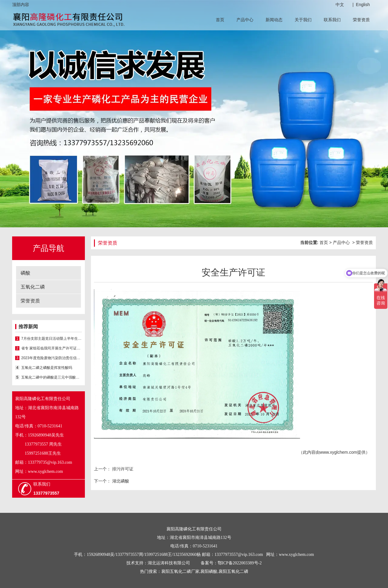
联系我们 (332, 20)
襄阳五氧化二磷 (233, 571)
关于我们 (303, 20)
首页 (220, 20)
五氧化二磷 (33, 287)
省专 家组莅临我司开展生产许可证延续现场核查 (52, 348)
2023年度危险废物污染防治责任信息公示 (52, 358)
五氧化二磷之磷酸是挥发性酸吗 (47, 368)
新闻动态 (274, 20)
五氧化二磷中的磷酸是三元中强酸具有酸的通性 (52, 377)
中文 (340, 5)
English (363, 5)
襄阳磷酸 (209, 571)
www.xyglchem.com (338, 452)
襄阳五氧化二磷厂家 (180, 571)
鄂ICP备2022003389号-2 (240, 563)
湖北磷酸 (120, 481)
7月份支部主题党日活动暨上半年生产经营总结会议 (52, 339)
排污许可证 (122, 469)
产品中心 (245, 20)
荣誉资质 (361, 20)
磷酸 (25, 273)
